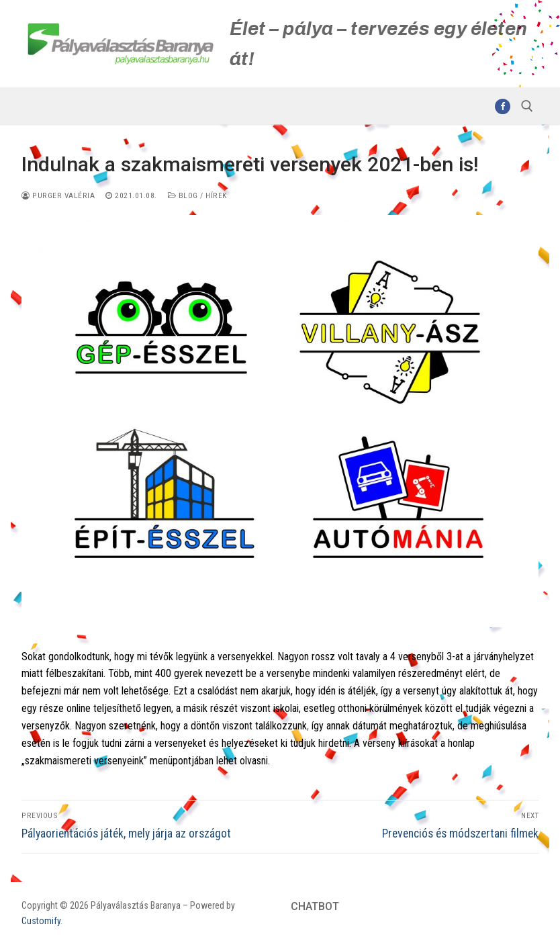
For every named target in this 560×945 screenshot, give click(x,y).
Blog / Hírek (197, 195)
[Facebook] (503, 106)
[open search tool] (527, 106)
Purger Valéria (58, 195)
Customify (41, 921)
